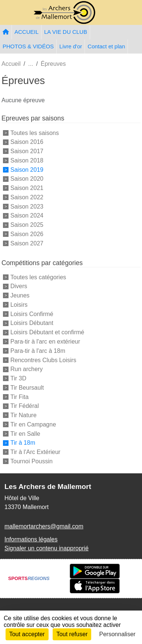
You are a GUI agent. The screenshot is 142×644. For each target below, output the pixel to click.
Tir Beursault (27, 388)
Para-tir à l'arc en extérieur (45, 342)
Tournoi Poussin (32, 461)
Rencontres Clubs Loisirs (43, 360)
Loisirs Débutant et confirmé (47, 332)
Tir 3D (18, 378)
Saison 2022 (27, 197)
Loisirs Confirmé (32, 314)
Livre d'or (71, 46)
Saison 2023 (27, 206)
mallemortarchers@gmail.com (44, 526)
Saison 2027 (27, 243)
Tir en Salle (25, 433)
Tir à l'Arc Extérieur (35, 452)
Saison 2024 (27, 215)
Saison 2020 (27, 179)
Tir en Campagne (33, 424)
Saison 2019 (27, 169)
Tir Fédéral (25, 406)
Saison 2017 (27, 151)
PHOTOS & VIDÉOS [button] (28, 46)
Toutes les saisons (35, 133)
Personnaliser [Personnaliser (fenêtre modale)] (118, 634)
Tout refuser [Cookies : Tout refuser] (72, 634)
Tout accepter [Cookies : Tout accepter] (27, 634)
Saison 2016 (27, 142)
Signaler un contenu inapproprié (47, 548)
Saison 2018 (27, 160)
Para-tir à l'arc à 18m (38, 351)
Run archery (27, 369)
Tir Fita (19, 397)
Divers (19, 286)
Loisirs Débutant (32, 323)
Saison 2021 (27, 188)
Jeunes (20, 295)
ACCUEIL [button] (27, 32)
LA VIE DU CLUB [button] (66, 32)
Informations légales (31, 539)
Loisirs (19, 305)
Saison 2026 (27, 234)
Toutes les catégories (38, 277)
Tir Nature (24, 415)
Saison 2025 (27, 225)
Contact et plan (106, 46)
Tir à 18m (23, 443)
